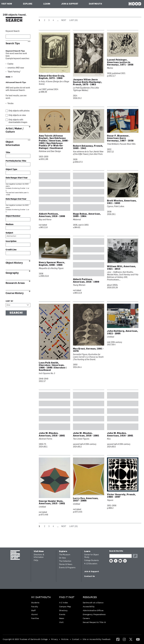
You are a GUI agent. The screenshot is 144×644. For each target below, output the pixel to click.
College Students (92, 560)
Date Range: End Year (16, 199)
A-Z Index (64, 603)
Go (135, 556)
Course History (15, 293)
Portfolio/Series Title (16, 161)
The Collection (65, 561)
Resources (90, 597)
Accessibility (89, 606)
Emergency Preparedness (94, 614)
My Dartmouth (41, 597)
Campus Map (65, 606)
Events (62, 614)
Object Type (11, 169)
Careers (86, 618)
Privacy (54, 639)
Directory (63, 610)
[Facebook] (118, 639)
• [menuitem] (49, 639)
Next (64, 20)
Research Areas (15, 283)
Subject (9, 233)
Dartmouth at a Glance (93, 603)
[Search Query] (121, 556)
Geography (12, 273)
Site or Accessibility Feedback (97, 639)
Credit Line (11, 250)
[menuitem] (42, 609)
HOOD (135, 4)
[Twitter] (131, 639)
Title (8, 153)
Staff (33, 610)
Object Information (13, 144)
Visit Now (7, 4)
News (62, 618)
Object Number (13, 216)
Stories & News (66, 564)
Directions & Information (39, 556)
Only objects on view (17, 115)
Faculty (35, 606)
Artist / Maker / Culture (15, 130)
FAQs (36, 560)
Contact (76, 639)
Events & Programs (67, 568)
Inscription (11, 241)
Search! (16, 313)
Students (35, 603)
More (8, 77)
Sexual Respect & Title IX (94, 622)
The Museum (65, 555)
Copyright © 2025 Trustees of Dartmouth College (25, 639)
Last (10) (73, 20)
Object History (14, 263)
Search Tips (13, 43)
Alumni (35, 614)
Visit (61, 622)
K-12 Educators (91, 564)
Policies (65, 639)
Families (35, 618)
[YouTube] (138, 639)
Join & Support (70, 4)
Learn (47, 4)
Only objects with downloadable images (18, 121)
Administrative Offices (93, 610)
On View (63, 558)
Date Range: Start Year (17, 178)
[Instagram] (124, 639)
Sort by (9, 301)
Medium (10, 225)
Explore (28, 4)
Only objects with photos (19, 111)
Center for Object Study (91, 556)
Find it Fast (67, 597)
